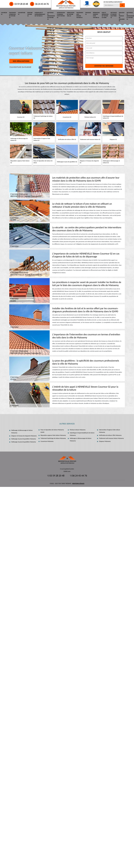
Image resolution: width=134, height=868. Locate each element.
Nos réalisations (21, 61)
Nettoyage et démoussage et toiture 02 (129, 16)
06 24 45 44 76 (39, 4)
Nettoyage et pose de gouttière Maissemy (24, 439)
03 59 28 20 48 (19, 4)
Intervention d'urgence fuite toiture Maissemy (110, 431)
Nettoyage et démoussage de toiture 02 (51, 16)
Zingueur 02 (87, 13)
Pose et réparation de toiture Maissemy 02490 (52, 431)
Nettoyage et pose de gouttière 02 (113, 15)
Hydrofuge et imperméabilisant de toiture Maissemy (82, 434)
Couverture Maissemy (47, 441)
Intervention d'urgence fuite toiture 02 (60, 15)
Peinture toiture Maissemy (78, 430)
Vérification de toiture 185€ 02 (70, 14)
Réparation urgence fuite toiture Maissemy (53, 435)
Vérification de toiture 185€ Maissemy (110, 435)
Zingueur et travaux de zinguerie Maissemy (24, 436)
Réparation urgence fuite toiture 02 (95, 15)
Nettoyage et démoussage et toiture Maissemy (22, 432)
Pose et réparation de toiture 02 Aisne (104, 15)
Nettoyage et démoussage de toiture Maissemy (81, 440)
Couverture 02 (21, 13)
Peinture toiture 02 (30, 14)
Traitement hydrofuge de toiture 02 (12, 15)
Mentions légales (78, 484)
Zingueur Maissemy (105, 441)
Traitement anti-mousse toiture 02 (79, 15)
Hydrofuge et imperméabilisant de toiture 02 (40, 14)
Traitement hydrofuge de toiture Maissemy (53, 438)
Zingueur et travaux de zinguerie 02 (121, 17)
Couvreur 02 (4, 13)
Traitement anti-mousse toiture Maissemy (111, 438)
